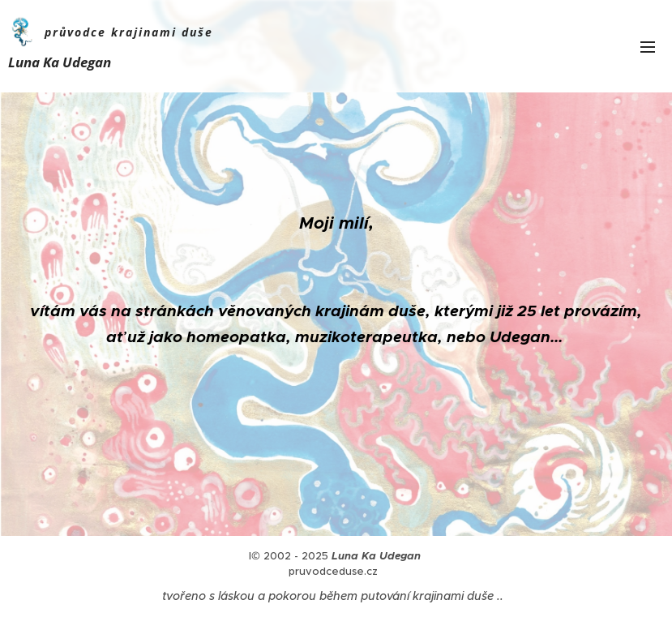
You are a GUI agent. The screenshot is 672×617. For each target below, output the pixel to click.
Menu (648, 47)
